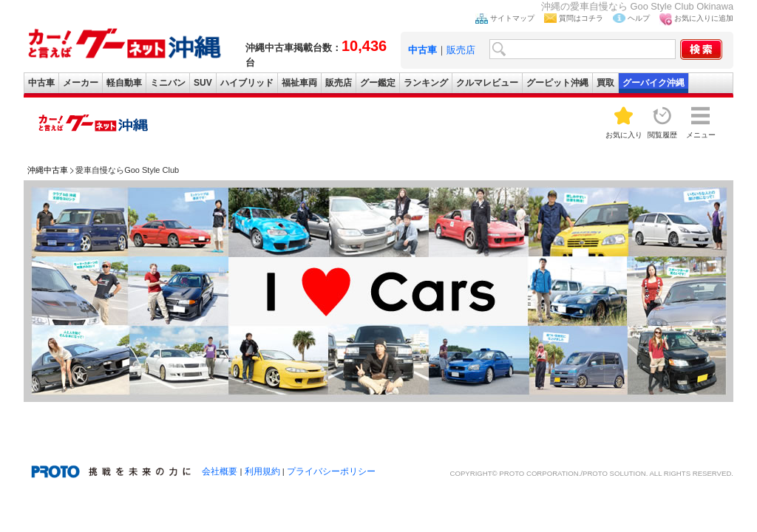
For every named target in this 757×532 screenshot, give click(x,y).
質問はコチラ (581, 18)
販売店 (461, 50)
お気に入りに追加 (704, 18)
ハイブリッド (247, 83)
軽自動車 (124, 83)
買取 (605, 83)
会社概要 (220, 471)
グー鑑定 (378, 83)
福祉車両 (299, 83)
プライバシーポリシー (331, 471)
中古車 (41, 83)
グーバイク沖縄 (654, 83)
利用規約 (262, 471)
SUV (203, 83)
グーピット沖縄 (557, 83)
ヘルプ (639, 18)
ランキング (426, 83)
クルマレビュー (487, 83)
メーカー (81, 83)
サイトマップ (512, 18)
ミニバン (168, 83)
